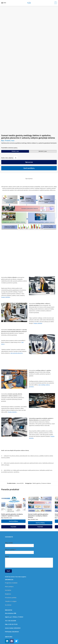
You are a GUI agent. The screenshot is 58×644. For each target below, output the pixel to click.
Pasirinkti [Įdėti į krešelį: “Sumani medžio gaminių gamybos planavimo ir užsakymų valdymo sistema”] (40, 527)
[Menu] (4, 3)
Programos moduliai (11, 583)
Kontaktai (8, 590)
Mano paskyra (9, 587)
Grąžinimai (8, 605)
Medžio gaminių (37, 483)
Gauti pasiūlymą (29, 168)
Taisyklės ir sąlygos (11, 601)
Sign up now (29, 162)
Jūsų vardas (9, 543)
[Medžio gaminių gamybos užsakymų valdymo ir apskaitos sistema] (13, 504)
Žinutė (7, 556)
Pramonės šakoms (46, 483)
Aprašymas (29, 179)
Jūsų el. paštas (10, 550)
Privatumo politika (11, 598)
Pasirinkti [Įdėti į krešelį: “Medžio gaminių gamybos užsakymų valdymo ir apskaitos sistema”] (13, 527)
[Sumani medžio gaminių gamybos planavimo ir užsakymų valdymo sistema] (40, 504)
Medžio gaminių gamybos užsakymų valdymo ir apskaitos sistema (12, 515)
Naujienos (8, 594)
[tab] (29, 177)
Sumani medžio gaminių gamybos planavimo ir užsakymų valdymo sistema (38, 516)
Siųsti (8, 571)
